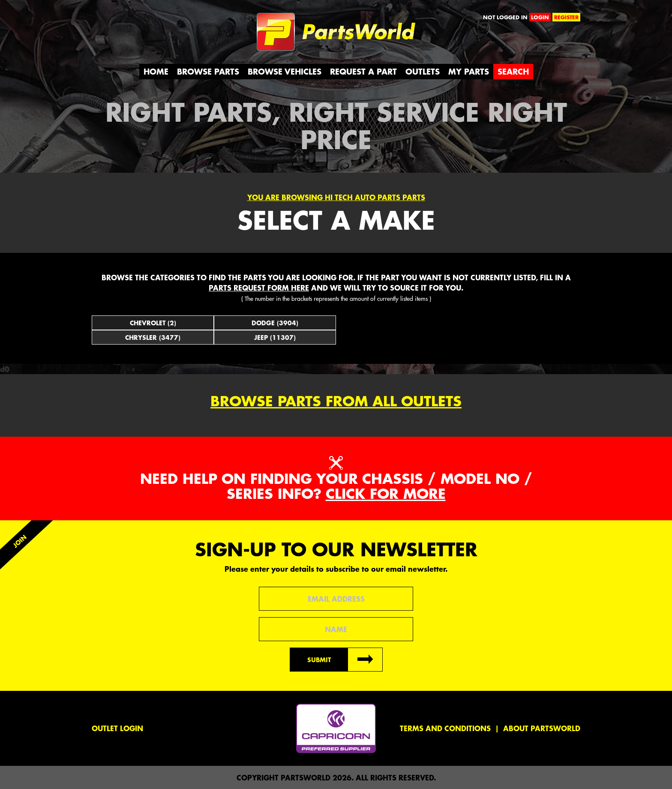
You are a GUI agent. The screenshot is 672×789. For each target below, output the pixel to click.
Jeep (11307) (275, 337)
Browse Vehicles (285, 71)
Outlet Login (117, 728)
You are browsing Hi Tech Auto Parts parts (336, 197)
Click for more (386, 493)
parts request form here (259, 288)
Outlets (423, 71)
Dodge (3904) (275, 323)
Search (513, 71)
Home (156, 71)
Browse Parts (208, 71)
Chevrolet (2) (153, 323)
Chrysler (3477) (153, 337)
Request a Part (363, 71)
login (540, 17)
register (566, 17)
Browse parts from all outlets (336, 401)
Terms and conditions (445, 728)
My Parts (469, 71)
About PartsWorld (542, 728)
